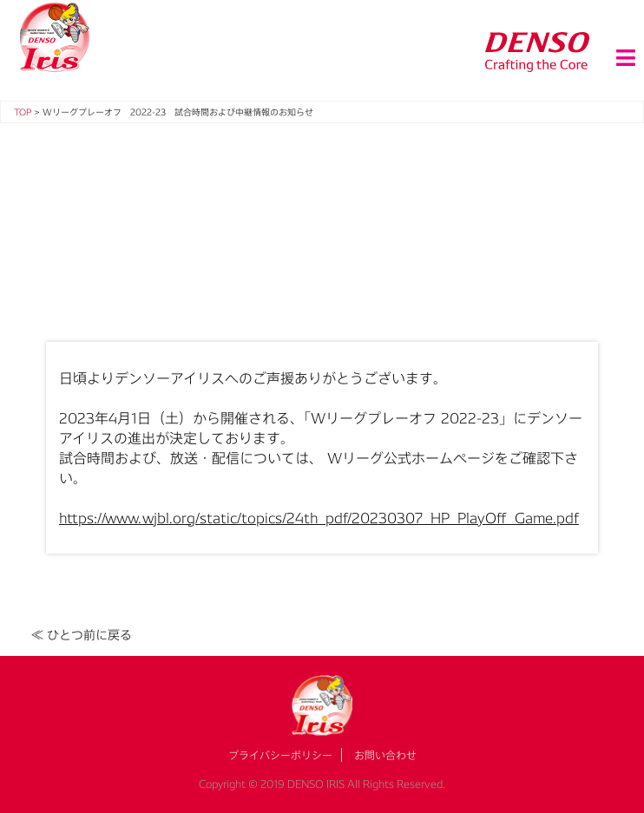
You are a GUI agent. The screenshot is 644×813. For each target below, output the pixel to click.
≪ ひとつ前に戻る (82, 635)
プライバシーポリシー (280, 755)
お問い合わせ (385, 755)
